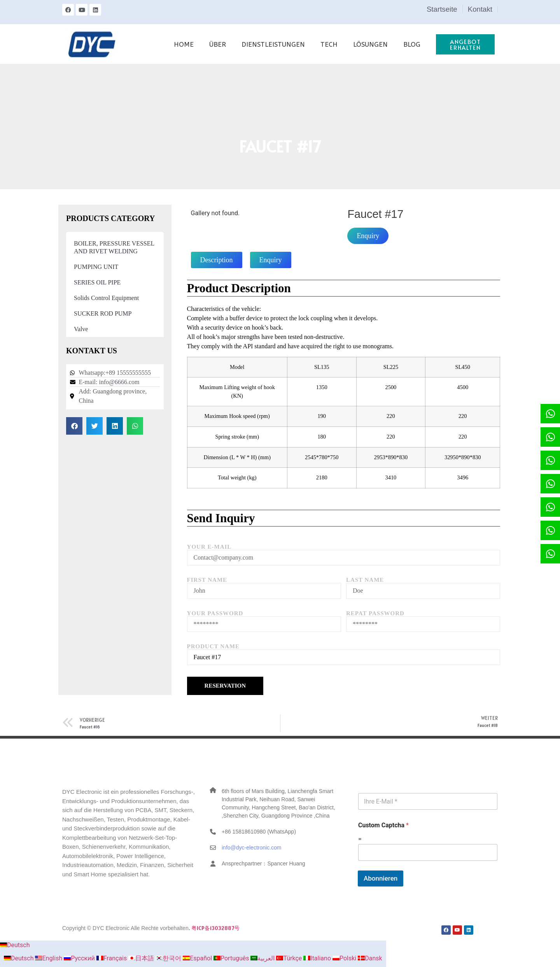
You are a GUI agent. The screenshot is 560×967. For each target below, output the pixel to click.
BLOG (412, 44)
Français (112, 958)
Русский (80, 958)
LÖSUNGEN (370, 44)
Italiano (318, 958)
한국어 (169, 958)
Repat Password (375, 613)
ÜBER (218, 44)
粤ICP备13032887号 (215, 928)
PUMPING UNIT (96, 267)
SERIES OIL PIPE (97, 282)
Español (198, 958)
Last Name (365, 580)
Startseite (442, 9)
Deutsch (15, 945)
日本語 (142, 958)
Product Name (213, 647)
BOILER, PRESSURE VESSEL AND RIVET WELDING (114, 247)
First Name (207, 580)
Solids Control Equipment (106, 298)
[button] (74, 426)
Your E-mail (209, 547)
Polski (345, 958)
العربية (263, 958)
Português (232, 958)
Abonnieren (381, 878)
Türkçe (290, 958)
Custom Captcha (383, 825)
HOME (184, 44)
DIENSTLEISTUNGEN (273, 44)
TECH (329, 44)
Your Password (215, 613)
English (49, 958)
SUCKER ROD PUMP (103, 313)
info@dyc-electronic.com (252, 848)
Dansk (370, 958)
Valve (81, 329)
